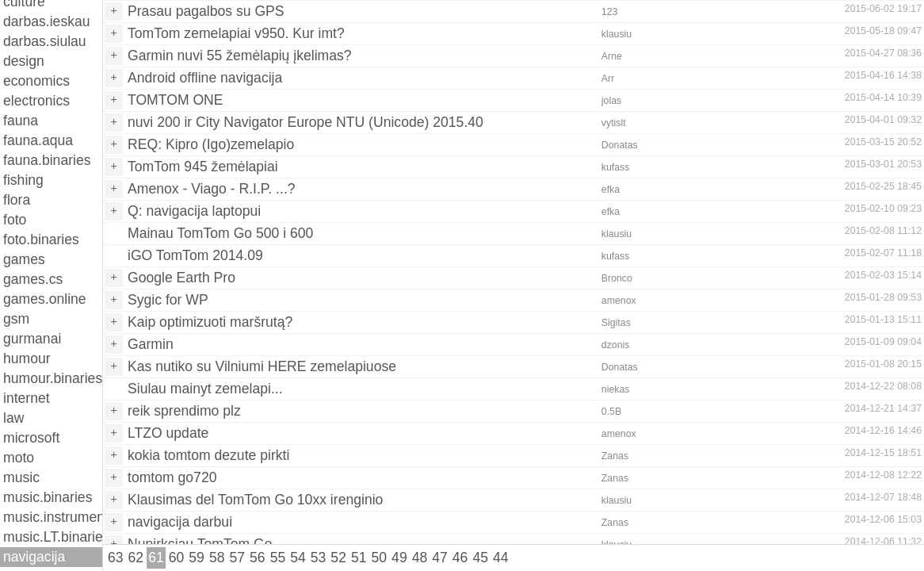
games (24, 259)
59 (197, 558)
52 (338, 558)
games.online (45, 299)
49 (399, 558)
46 (460, 558)
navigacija (34, 557)
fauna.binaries (47, 160)
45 (480, 558)
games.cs (33, 279)
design (24, 61)
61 (156, 558)
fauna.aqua (38, 140)
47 (440, 558)
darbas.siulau (45, 41)
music (21, 477)
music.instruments (53, 517)
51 (359, 558)
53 (319, 558)
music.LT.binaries (53, 537)
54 (298, 558)
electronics (36, 101)
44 (501, 558)
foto (15, 220)
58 (217, 558)
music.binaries (48, 497)
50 (380, 558)
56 (258, 558)
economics (36, 81)
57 (237, 558)
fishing (23, 180)
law (13, 418)
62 (136, 558)
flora (17, 200)
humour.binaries (53, 378)
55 (278, 558)
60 (177, 558)
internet (27, 398)
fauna (21, 121)
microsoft (31, 438)
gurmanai (32, 339)
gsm (16, 319)
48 (420, 558)
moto (19, 458)
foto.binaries (41, 240)
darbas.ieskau (47, 21)
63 (116, 558)
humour (27, 358)
